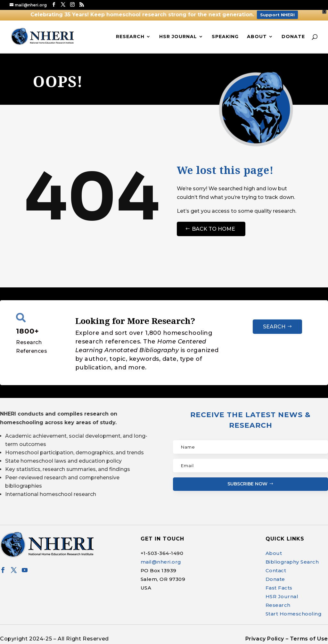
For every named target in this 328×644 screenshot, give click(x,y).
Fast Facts (279, 588)
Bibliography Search (292, 562)
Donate (293, 37)
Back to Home (213, 229)
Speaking (225, 37)
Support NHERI (277, 15)
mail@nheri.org (161, 562)
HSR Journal (178, 37)
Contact (276, 570)
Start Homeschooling (294, 614)
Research (130, 37)
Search (274, 327)
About (257, 37)
